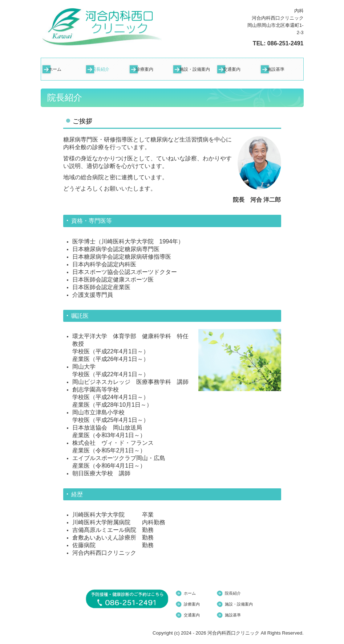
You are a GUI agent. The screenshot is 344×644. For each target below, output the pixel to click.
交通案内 (232, 69)
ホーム (55, 69)
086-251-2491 (286, 43)
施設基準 (276, 69)
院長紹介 (101, 69)
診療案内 (145, 69)
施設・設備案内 (195, 69)
